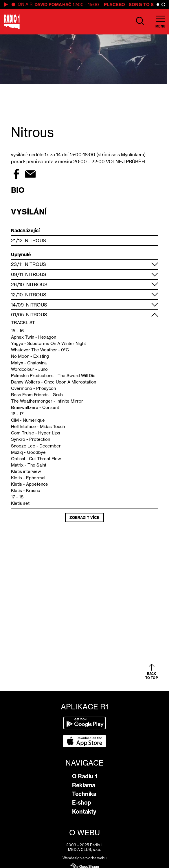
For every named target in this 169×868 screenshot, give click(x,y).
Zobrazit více (84, 518)
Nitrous (35, 241)
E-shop (82, 803)
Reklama (84, 785)
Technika (84, 794)
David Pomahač (53, 4)
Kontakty (84, 812)
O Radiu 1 (85, 776)
